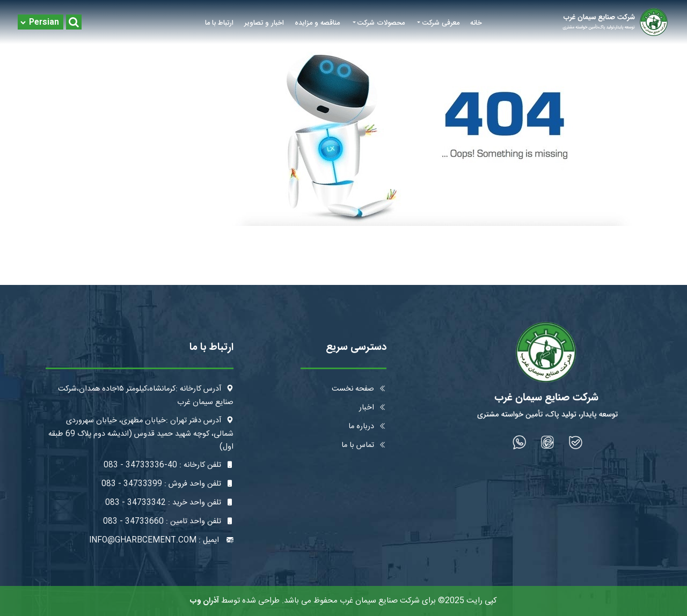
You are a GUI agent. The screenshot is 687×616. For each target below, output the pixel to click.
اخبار (373, 408)
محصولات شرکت (381, 23)
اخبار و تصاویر (264, 23)
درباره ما (367, 427)
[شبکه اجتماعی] (576, 442)
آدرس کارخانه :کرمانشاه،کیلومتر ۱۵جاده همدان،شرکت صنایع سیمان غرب (146, 396)
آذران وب (204, 601)
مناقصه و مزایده (317, 23)
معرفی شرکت (441, 23)
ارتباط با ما (219, 23)
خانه (476, 23)
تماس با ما (364, 445)
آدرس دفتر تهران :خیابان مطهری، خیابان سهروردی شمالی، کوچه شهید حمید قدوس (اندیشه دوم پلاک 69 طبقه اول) (141, 434)
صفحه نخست (359, 389)
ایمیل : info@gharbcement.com (161, 540)
